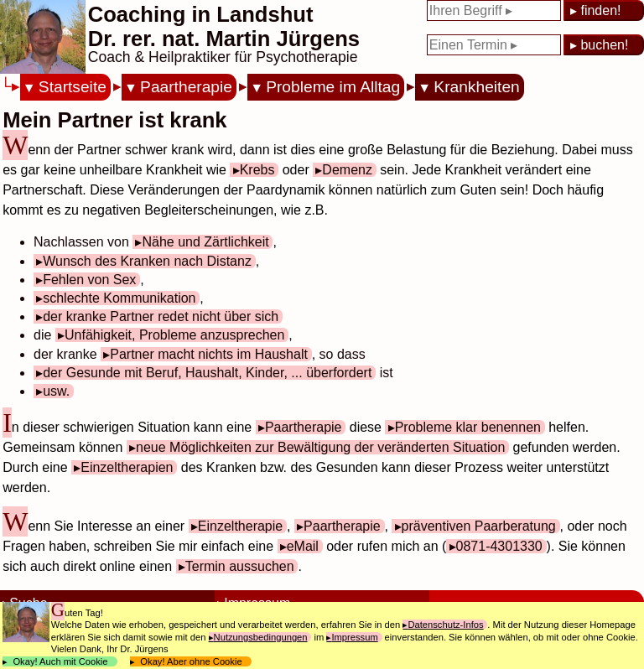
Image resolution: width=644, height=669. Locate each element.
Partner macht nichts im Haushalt (209, 354)
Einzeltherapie (240, 526)
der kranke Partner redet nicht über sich (161, 316)
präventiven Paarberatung (479, 526)
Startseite (73, 87)
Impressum (354, 637)
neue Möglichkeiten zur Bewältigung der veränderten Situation (320, 447)
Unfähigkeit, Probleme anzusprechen (174, 335)
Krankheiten (476, 87)
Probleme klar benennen (468, 427)
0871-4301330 (499, 546)
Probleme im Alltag (333, 87)
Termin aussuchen (240, 566)
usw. (56, 391)
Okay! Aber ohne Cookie (191, 661)
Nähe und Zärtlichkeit (205, 242)
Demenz (347, 170)
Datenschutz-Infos (445, 625)
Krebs (257, 170)
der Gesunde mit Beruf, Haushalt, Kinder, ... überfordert (207, 373)
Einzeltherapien (127, 467)
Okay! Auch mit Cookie (60, 661)
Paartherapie (186, 87)
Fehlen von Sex (89, 280)
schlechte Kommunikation (119, 298)
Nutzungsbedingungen (261, 637)
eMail (303, 546)
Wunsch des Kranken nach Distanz (147, 261)
